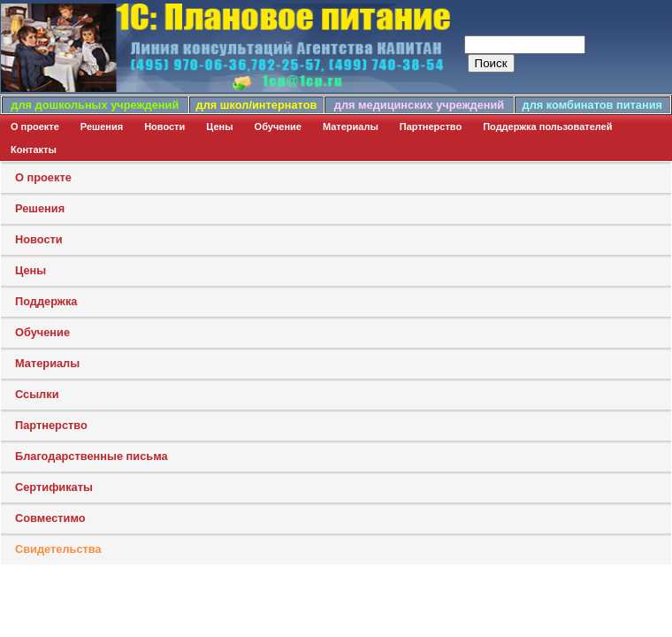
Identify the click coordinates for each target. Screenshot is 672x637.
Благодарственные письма (92, 456)
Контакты (34, 150)
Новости (164, 127)
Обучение (278, 127)
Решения (102, 127)
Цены (219, 127)
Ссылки (37, 394)
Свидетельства (58, 549)
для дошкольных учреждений (95, 105)
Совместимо (50, 518)
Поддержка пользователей (547, 127)
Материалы (351, 127)
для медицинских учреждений (419, 105)
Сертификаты (54, 487)
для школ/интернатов (257, 105)
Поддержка (46, 301)
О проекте (35, 127)
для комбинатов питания (592, 105)
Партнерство (431, 127)
